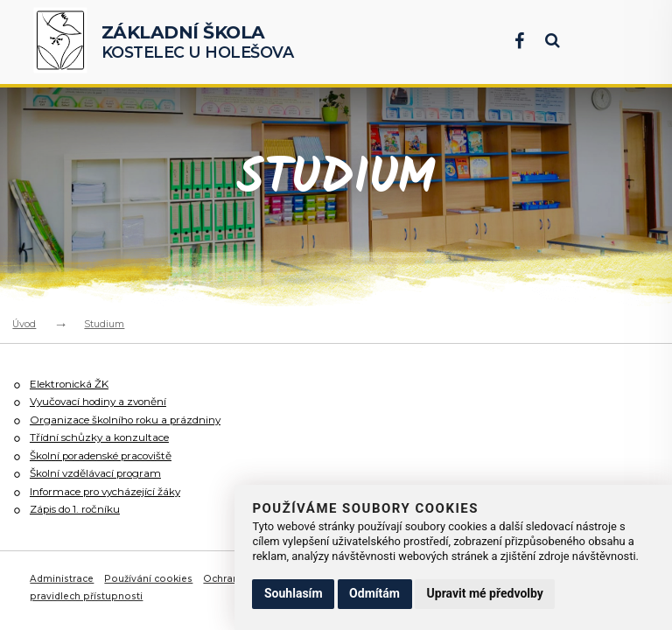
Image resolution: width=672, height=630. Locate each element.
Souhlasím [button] (294, 593)
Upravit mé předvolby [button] (485, 593)
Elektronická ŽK (71, 384)
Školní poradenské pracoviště (108, 455)
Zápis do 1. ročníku (78, 507)
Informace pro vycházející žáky (111, 490)
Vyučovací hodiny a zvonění (104, 401)
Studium (104, 324)
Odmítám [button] (374, 593)
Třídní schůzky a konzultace (102, 436)
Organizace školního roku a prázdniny (131, 419)
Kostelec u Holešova (198, 42)
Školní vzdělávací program (101, 472)
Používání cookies (150, 576)
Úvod (24, 324)
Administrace (63, 576)
